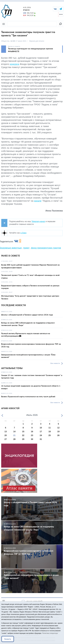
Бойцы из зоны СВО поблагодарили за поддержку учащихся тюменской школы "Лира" (32, 527)
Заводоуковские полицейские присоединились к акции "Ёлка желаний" (32, 575)
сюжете (15, 256)
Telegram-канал (38, 221)
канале (38, 201)
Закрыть (8, 639)
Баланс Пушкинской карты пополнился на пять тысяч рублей (28, 396)
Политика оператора (50, 633)
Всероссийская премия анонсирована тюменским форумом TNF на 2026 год (32, 551)
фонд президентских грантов (46, 248)
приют (26, 248)
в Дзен (23, 233)
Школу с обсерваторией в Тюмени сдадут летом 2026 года (27, 315)
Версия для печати (37, 41)
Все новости (55, 363)
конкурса (15, 64)
